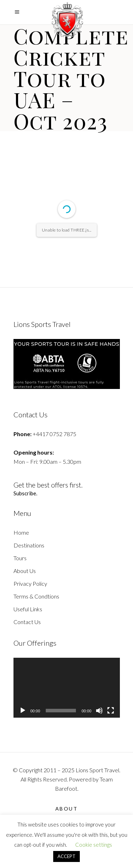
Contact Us (27, 622)
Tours (20, 558)
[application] (67, 688)
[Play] (23, 711)
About (67, 809)
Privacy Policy (30, 583)
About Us (25, 571)
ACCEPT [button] (66, 856)
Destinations (29, 545)
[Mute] (99, 711)
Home (21, 532)
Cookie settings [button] (94, 845)
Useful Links (28, 609)
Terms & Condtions (36, 596)
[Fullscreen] (111, 711)
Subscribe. (26, 493)
